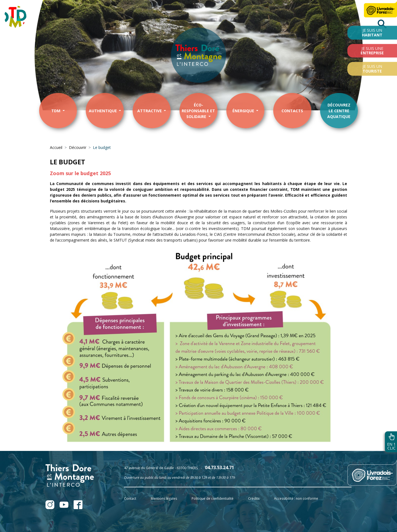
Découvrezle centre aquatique (339, 111)
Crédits (254, 498)
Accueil (56, 147)
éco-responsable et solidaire (198, 111)
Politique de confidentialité (213, 498)
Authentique (103, 111)
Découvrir (78, 147)
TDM (56, 111)
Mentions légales (164, 498)
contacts (292, 111)
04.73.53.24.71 (219, 467)
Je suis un (372, 33)
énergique (244, 111)
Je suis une (372, 50)
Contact (130, 498)
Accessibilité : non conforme (296, 498)
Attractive (150, 111)
